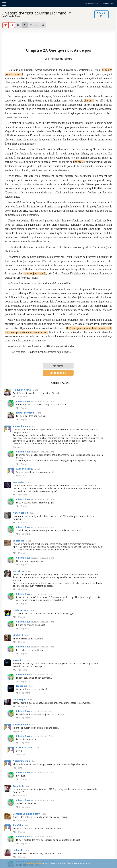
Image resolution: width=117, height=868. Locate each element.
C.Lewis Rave (23, 401)
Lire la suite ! (58, 373)
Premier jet (101, 14)
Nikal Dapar (19, 699)
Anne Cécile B (20, 513)
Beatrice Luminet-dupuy (26, 814)
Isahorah (18, 850)
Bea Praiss (19, 482)
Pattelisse (19, 571)
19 (12, 25)
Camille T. (18, 786)
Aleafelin (18, 825)
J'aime (58, 366)
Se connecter (91, 4)
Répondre (22, 397)
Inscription (109, 4)
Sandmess (19, 541)
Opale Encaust (21, 610)
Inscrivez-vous (34, 863)
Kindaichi (18, 635)
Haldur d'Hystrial (22, 390)
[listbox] (48, 14)
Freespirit (18, 660)
